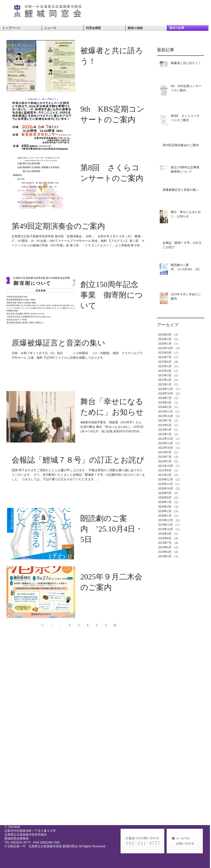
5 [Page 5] (97, 625)
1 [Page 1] (61, 625)
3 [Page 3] (79, 625)
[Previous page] (51, 625)
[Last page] (115, 625)
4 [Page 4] (88, 625)
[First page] (42, 625)
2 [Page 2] (70, 625)
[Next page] (106, 625)
